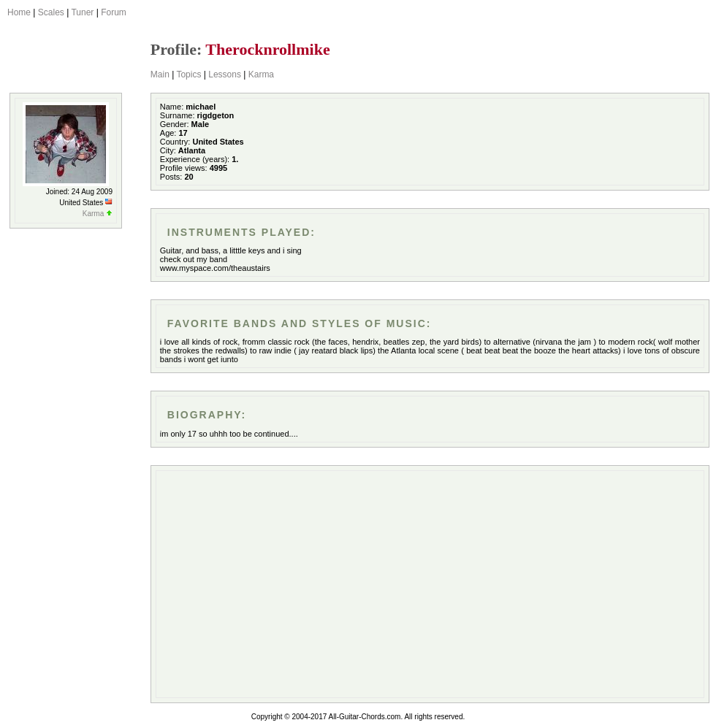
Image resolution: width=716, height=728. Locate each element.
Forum (114, 12)
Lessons (225, 74)
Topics (188, 74)
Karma (261, 74)
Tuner (82, 12)
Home (19, 12)
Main (160, 74)
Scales (51, 12)
